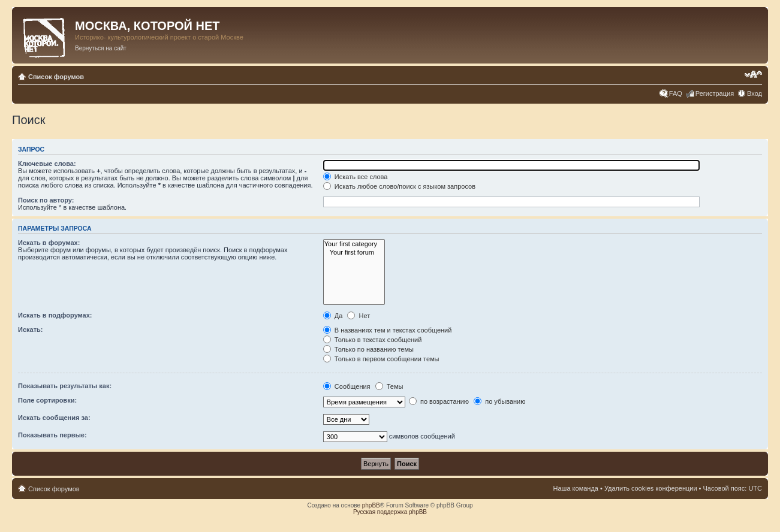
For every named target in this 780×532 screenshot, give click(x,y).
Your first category (354, 244)
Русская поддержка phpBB (390, 512)
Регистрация (715, 93)
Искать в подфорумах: (55, 315)
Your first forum (354, 253)
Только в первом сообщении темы (381, 359)
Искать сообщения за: (54, 418)
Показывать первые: (52, 435)
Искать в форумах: (49, 243)
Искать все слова (356, 177)
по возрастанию (439, 401)
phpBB (371, 505)
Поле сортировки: (47, 400)
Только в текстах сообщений (373, 340)
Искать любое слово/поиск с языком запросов (399, 186)
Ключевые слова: (47, 164)
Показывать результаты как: (65, 386)
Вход (755, 93)
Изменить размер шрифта (753, 74)
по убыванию (499, 401)
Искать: (30, 330)
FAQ (676, 93)
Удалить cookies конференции (651, 488)
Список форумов (56, 77)
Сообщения (347, 386)
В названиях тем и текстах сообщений (388, 330)
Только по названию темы (368, 349)
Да (333, 316)
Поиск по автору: (46, 200)
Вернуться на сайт (101, 48)
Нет (359, 316)
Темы (389, 386)
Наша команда (576, 488)
